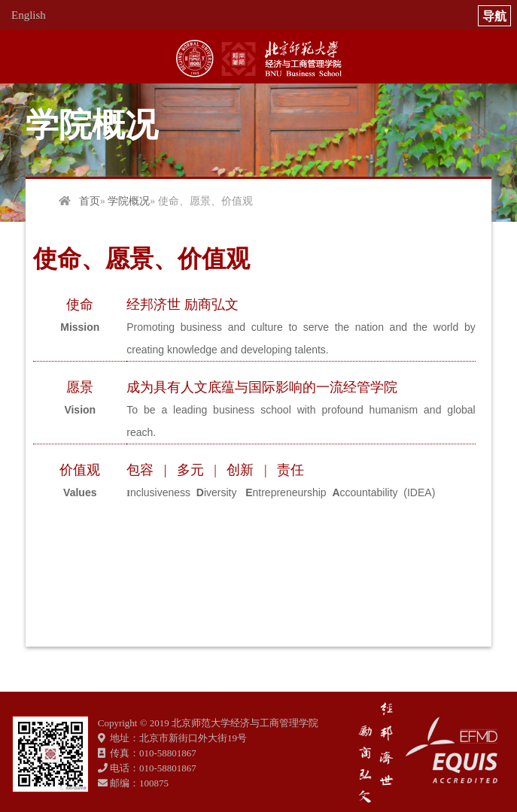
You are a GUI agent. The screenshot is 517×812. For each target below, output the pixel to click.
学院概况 (129, 201)
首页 (90, 201)
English (29, 15)
